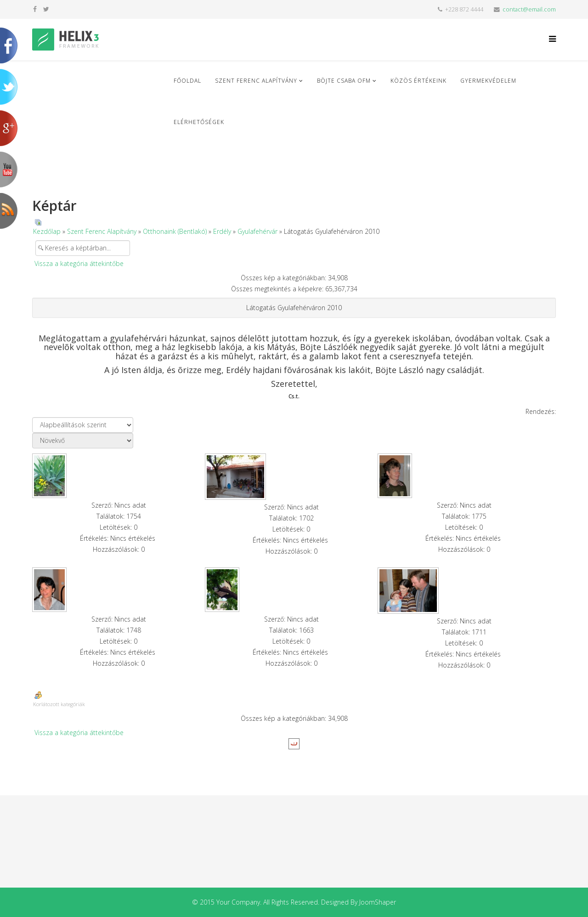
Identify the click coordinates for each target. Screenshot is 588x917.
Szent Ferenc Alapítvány (256, 81)
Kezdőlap (47, 231)
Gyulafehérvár (257, 231)
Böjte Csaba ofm (344, 81)
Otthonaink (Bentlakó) (175, 231)
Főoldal (187, 81)
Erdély (222, 231)
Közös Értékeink (418, 81)
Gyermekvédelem (488, 81)
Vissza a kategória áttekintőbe (79, 263)
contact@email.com (529, 9)
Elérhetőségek (199, 122)
